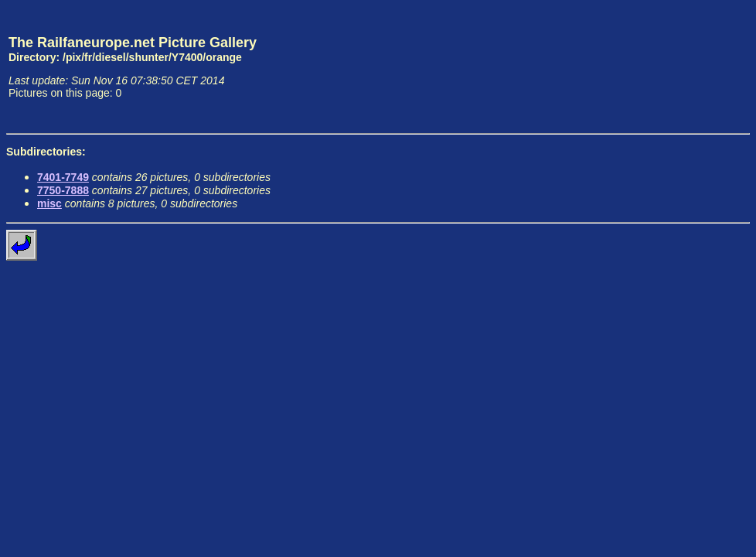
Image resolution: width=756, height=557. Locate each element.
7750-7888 (63, 190)
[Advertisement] (678, 67)
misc (49, 203)
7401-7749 (63, 177)
